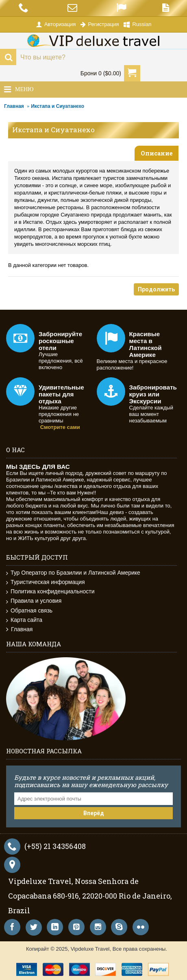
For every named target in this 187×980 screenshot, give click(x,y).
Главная (14, 106)
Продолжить (156, 289)
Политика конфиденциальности (50, 592)
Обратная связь (29, 611)
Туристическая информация (46, 582)
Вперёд (94, 813)
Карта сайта (24, 620)
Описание (157, 153)
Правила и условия (34, 601)
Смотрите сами (60, 427)
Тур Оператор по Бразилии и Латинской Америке (73, 573)
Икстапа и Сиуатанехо (58, 106)
